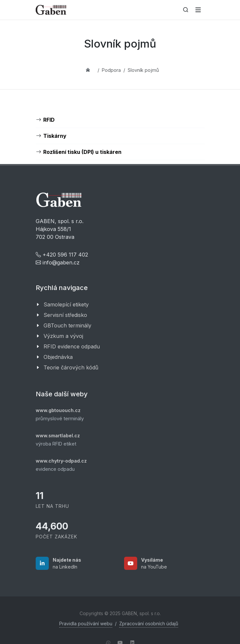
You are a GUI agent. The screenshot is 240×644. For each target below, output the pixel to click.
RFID (49, 120)
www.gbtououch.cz (58, 410)
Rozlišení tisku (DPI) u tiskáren (82, 152)
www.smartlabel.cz (58, 436)
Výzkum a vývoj (63, 336)
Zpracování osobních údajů (149, 623)
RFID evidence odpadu (72, 346)
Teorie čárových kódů (71, 367)
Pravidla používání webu (86, 623)
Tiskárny (55, 136)
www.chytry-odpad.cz (61, 461)
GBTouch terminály (67, 325)
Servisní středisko (65, 315)
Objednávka (58, 357)
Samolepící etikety (66, 304)
